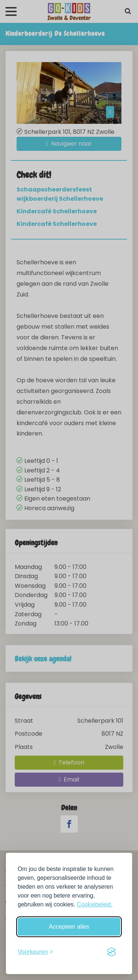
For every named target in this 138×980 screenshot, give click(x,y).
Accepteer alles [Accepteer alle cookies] (69, 927)
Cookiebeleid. (95, 904)
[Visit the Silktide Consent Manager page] (112, 952)
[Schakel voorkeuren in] (35, 952)
